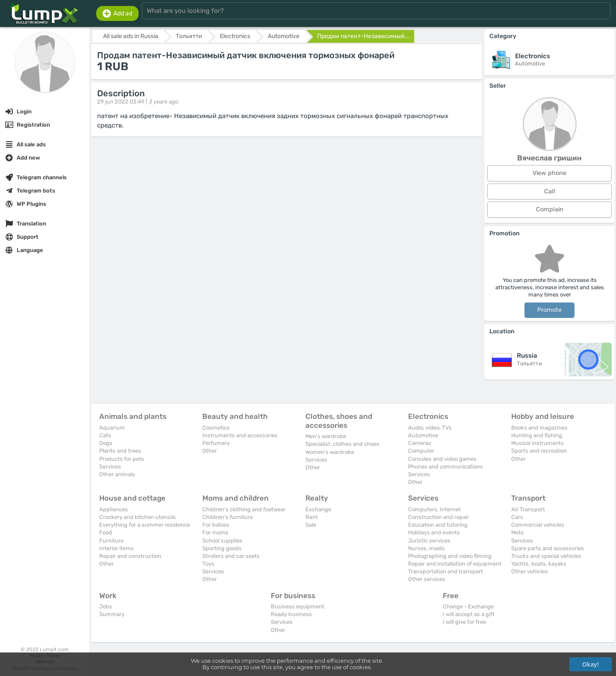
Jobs (106, 606)
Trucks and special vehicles (546, 556)
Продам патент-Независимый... (363, 36)
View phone (549, 173)
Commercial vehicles (538, 525)
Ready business (291, 614)
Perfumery (216, 443)
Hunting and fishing (537, 435)
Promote (549, 310)
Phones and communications (446, 467)
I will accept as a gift (469, 614)
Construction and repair (439, 517)
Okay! (591, 664)
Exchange (318, 509)
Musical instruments (538, 443)
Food (106, 532)
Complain (550, 209)
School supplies (222, 541)
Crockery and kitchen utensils (138, 517)
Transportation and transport (446, 571)
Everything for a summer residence (145, 525)
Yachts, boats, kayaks (539, 564)
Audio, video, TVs (430, 428)
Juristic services (429, 541)
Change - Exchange (468, 606)
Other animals (117, 474)
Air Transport (528, 509)
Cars (517, 517)
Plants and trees (120, 451)
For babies (216, 525)
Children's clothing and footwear (244, 509)
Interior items (117, 548)
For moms (215, 532)
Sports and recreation (539, 451)
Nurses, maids (426, 548)
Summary (112, 614)
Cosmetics (216, 428)
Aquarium (112, 428)
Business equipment (298, 606)
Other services (427, 579)
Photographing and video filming (450, 556)
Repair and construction (130, 556)
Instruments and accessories (240, 435)
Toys (208, 564)
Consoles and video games (442, 459)
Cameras (420, 443)
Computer (421, 451)
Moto (517, 532)
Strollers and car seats (231, 556)
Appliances (114, 509)
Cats (105, 435)
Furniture (111, 541)
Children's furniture (228, 517)
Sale (311, 525)
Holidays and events (434, 532)
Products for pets (122, 459)
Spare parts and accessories (548, 548)
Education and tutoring (438, 525)
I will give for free (464, 622)
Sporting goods (222, 548)
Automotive (423, 435)
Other (210, 451)
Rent (312, 517)
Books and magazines (539, 428)
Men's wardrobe (326, 436)
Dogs (106, 443)
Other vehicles (530, 571)
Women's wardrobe (330, 452)
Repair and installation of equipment (455, 564)
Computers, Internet (434, 509)
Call (550, 191)
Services (110, 467)
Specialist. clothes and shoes (342, 444)
